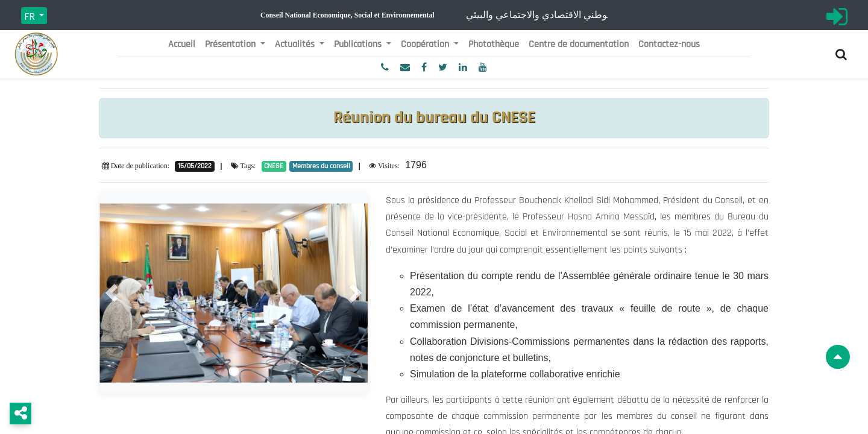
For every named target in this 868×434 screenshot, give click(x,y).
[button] (112, 293)
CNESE (274, 166)
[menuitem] (182, 45)
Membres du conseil (321, 166)
